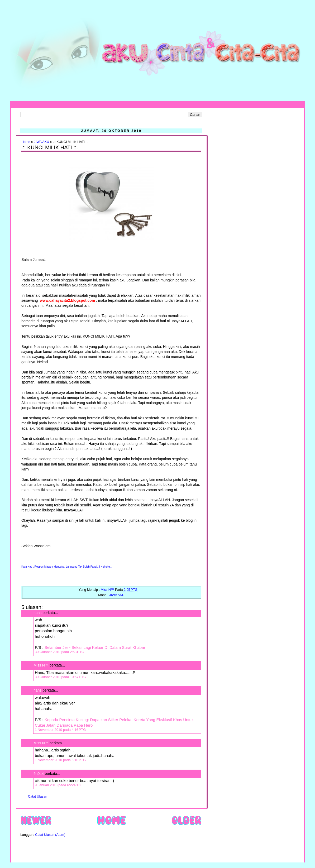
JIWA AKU (42, 142)
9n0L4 (39, 774)
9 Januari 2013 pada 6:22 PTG (58, 785)
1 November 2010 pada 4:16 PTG (60, 730)
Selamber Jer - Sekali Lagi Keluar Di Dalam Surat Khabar (95, 647)
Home (26, 142)
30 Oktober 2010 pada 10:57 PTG (60, 677)
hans (37, 613)
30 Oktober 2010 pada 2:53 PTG (59, 652)
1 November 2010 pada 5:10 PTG (60, 760)
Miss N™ (41, 665)
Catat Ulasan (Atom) (50, 835)
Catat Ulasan (38, 797)
